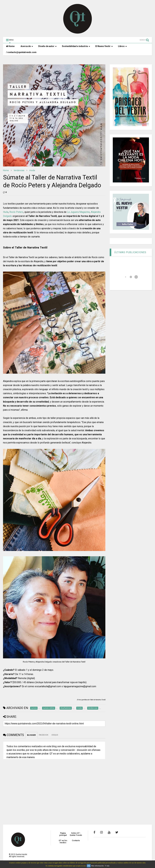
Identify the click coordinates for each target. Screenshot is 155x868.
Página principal (63, 834)
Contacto (76, 841)
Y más (107, 866)
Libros (122, 46)
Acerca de (27, 46)
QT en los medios (63, 842)
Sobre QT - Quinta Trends (76, 834)
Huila (6, 212)
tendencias (19, 170)
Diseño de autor (47, 46)
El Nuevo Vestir (104, 46)
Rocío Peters (16, 212)
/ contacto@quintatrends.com (21, 52)
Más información (97, 866)
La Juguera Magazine (78, 212)
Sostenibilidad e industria (76, 46)
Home (10, 46)
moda (32, 170)
